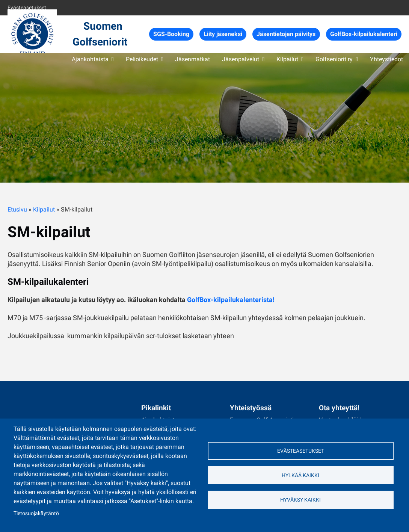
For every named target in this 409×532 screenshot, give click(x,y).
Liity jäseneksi (223, 34)
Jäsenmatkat (192, 59)
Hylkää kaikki (300, 475)
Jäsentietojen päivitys (286, 34)
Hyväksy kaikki (300, 500)
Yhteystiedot (386, 59)
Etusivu (17, 209)
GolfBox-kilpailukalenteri (364, 34)
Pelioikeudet (142, 59)
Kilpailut (287, 59)
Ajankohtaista (90, 59)
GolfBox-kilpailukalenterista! (231, 300)
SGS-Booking (171, 34)
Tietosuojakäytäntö (36, 513)
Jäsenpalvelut (241, 59)
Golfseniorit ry (334, 59)
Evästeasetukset (27, 8)
